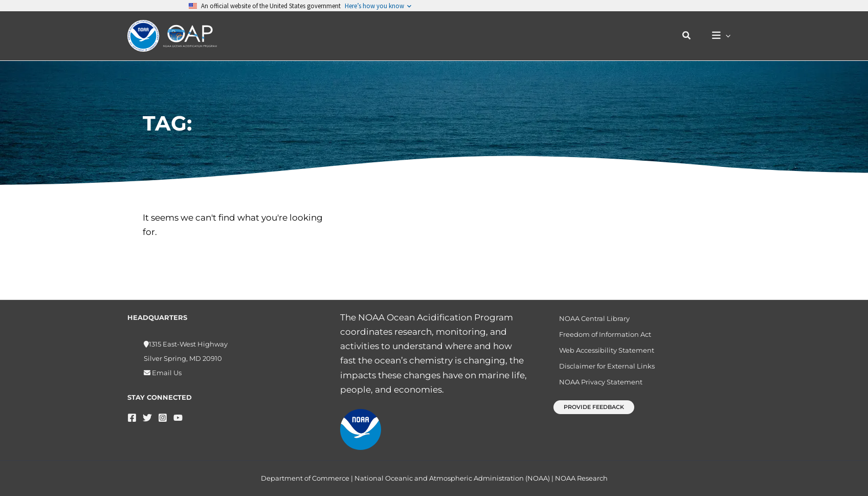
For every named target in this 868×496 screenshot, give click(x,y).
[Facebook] (132, 418)
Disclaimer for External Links (603, 371)
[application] (728, 36)
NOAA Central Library (590, 319)
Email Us (166, 373)
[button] (692, 36)
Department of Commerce (305, 478)
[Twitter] (147, 418)
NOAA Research (581, 478)
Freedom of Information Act (601, 336)
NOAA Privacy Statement (597, 389)
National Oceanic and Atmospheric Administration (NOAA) (452, 478)
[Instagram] (163, 418)
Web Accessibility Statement (603, 354)
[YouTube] (178, 418)
